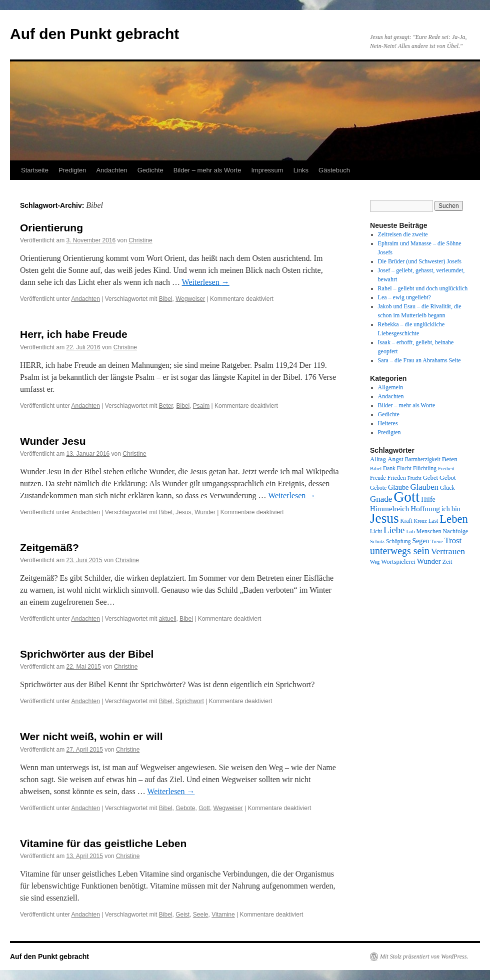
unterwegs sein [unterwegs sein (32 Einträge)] (400, 551)
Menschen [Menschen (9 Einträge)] (429, 531)
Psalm (201, 406)
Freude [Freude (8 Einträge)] (378, 478)
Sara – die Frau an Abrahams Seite (419, 360)
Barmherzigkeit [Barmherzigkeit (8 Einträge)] (423, 459)
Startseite (35, 170)
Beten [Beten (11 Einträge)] (450, 459)
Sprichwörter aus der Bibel (87, 654)
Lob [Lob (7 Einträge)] (410, 531)
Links (301, 170)
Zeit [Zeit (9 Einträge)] (447, 562)
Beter (166, 406)
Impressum (267, 170)
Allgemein (391, 387)
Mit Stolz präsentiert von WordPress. (424, 957)
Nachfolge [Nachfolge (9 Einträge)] (456, 531)
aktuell (168, 619)
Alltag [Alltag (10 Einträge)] (378, 459)
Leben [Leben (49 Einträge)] (454, 519)
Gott (204, 808)
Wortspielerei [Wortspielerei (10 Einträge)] (398, 562)
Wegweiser (190, 299)
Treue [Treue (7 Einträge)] (436, 541)
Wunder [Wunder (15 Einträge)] (429, 561)
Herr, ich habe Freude (74, 334)
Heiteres (388, 423)
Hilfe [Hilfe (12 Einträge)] (428, 499)
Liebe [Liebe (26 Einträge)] (394, 530)
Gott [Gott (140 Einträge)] (406, 497)
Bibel (166, 299)
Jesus (183, 512)
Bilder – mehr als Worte (207, 170)
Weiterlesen (206, 282)
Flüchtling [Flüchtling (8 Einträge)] (425, 468)
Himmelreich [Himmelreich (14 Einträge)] (389, 509)
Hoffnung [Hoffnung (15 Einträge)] (425, 509)
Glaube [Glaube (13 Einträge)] (398, 487)
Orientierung (51, 228)
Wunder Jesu (53, 441)
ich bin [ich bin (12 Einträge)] (451, 509)
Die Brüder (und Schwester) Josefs (420, 261)
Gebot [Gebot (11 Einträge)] (448, 478)
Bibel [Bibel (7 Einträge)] (376, 469)
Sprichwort (190, 701)
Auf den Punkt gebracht (94, 34)
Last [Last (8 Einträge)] (433, 521)
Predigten (72, 170)
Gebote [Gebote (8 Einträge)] (378, 488)
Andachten (112, 170)
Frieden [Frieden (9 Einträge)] (397, 478)
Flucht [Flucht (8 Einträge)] (404, 468)
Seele (201, 915)
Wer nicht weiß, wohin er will (91, 736)
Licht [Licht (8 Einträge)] (376, 531)
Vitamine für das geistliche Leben (103, 843)
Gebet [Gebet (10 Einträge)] (430, 478)
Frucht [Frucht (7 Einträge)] (414, 478)
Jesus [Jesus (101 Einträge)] (384, 518)
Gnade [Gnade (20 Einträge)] (381, 499)
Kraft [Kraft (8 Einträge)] (406, 521)
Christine (140, 240)
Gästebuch (334, 170)
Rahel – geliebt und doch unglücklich (423, 288)
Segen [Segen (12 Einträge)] (420, 541)
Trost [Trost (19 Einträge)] (453, 540)
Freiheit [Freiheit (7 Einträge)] (446, 469)
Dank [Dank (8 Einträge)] (389, 468)
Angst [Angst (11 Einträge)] (395, 459)
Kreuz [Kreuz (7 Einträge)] (420, 521)
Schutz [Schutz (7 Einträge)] (377, 541)
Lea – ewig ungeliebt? (404, 297)
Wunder (205, 512)
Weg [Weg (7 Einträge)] (375, 562)
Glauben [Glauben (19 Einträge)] (424, 487)
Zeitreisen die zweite (403, 234)
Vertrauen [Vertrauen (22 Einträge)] (448, 551)
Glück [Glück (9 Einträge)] (447, 488)
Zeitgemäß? (49, 547)
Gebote (185, 808)
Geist (182, 915)
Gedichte (150, 170)
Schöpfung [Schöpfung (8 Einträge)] (398, 541)
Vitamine (223, 915)
